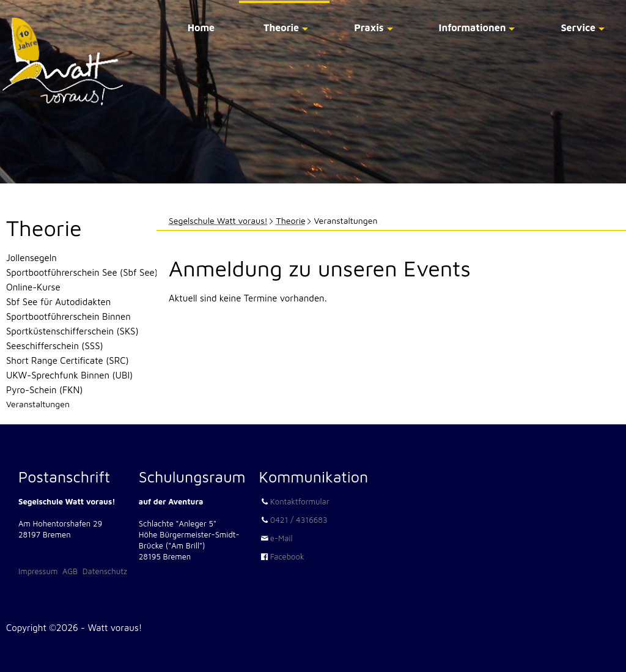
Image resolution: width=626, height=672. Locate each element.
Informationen (473, 28)
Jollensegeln (31, 258)
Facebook (287, 556)
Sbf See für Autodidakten (58, 302)
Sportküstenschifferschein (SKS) (72, 331)
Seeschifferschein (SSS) (55, 346)
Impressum (38, 571)
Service (578, 28)
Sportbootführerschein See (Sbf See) (82, 272)
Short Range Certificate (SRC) (68, 360)
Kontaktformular (300, 501)
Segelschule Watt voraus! (218, 220)
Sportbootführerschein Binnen (68, 316)
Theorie (281, 28)
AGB (70, 571)
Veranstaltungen (38, 404)
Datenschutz (105, 571)
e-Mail (282, 538)
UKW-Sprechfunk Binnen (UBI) (69, 375)
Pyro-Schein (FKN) (44, 390)
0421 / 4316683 (299, 520)
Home (201, 28)
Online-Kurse (33, 287)
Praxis (369, 28)
